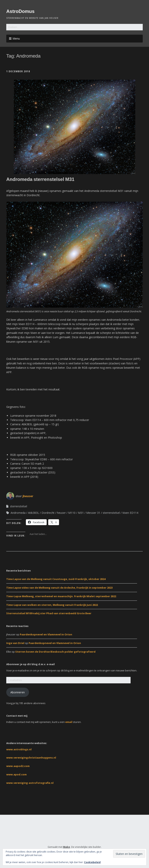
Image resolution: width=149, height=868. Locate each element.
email (69, 722)
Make (67, 847)
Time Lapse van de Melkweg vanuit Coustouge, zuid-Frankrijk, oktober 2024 (56, 579)
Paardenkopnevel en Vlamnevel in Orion (46, 634)
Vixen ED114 (130, 513)
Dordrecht (48, 513)
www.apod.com (16, 774)
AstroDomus (20, 11)
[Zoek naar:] (74, 27)
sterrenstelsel (19, 506)
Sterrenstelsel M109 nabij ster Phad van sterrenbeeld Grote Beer (49, 613)
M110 (72, 513)
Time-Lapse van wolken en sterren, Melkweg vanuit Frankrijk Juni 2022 (52, 605)
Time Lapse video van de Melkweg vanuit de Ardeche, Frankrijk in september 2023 (59, 588)
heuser (61, 513)
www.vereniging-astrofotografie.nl (30, 783)
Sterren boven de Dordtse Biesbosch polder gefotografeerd (55, 652)
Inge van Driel (15, 643)
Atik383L (34, 513)
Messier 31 (93, 513)
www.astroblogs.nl (19, 749)
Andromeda (18, 513)
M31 (81, 513)
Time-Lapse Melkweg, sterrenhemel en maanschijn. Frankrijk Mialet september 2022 (61, 596)
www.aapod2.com (18, 766)
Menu (16, 38)
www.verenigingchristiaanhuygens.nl (31, 758)
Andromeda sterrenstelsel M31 (40, 179)
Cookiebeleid (92, 862)
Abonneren (18, 692)
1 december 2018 (18, 71)
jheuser (28, 496)
